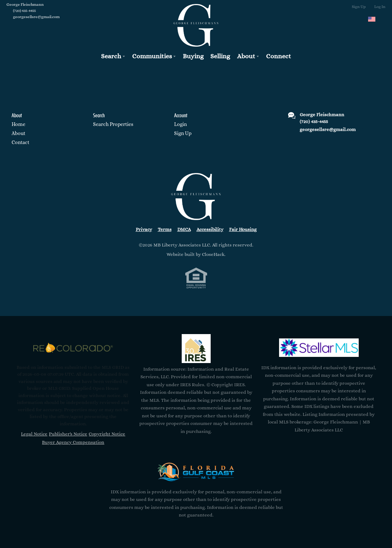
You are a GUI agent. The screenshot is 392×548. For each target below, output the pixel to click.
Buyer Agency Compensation (73, 442)
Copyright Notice (107, 434)
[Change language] (375, 19)
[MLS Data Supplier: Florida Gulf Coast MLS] (196, 472)
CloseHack (213, 254)
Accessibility (210, 229)
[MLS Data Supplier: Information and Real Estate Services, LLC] (196, 349)
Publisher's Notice (68, 434)
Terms (165, 229)
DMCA (184, 229)
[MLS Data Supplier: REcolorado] (73, 348)
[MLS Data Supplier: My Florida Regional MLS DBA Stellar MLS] (319, 348)
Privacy (144, 229)
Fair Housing (243, 229)
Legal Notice (34, 434)
